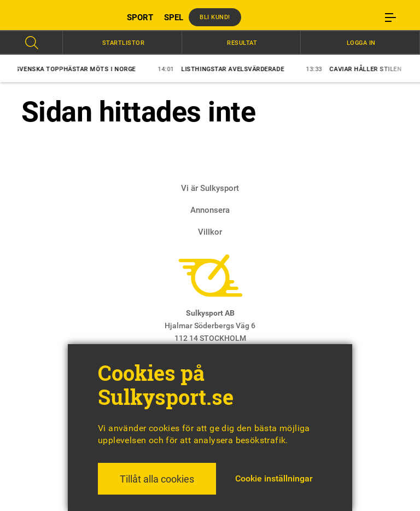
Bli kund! (215, 17)
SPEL (174, 18)
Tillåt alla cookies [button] (157, 479)
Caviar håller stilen (357, 69)
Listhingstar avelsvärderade (224, 69)
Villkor (210, 232)
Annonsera (210, 210)
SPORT (140, 18)
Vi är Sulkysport (210, 188)
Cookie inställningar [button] (274, 478)
